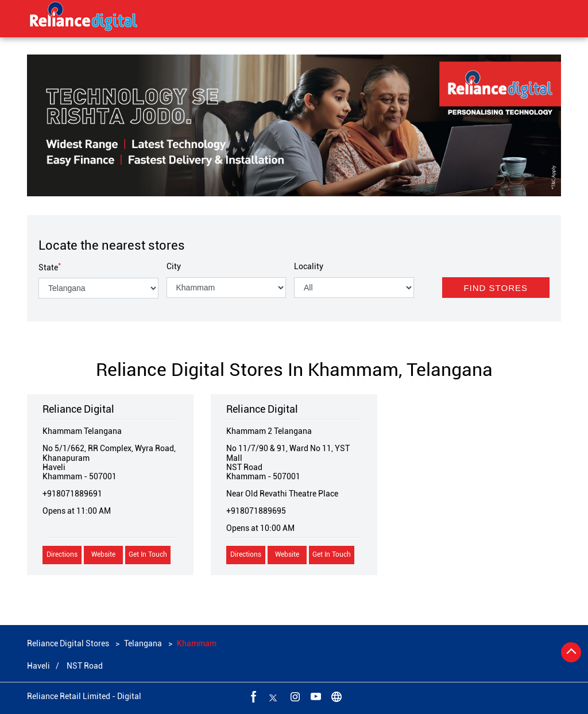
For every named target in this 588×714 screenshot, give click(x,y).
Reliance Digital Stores (69, 643)
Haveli (38, 666)
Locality (309, 266)
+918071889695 (256, 511)
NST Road (85, 666)
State (50, 267)
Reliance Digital (78, 409)
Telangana (143, 643)
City (174, 266)
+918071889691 (72, 494)
